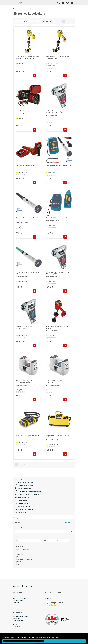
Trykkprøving (44, 512)
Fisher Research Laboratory (26, 559)
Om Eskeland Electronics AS (22, 596)
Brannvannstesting (23, 506)
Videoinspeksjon (44, 497)
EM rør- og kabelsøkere (38, 9)
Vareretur (16, 602)
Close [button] (84, 634)
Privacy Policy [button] (55, 637)
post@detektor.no (19, 624)
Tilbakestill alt (69, 523)
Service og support (19, 600)
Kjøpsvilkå (48, 598)
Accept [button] (65, 641)
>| (72, 21)
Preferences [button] (23, 641)
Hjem (15, 9)
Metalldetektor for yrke (44, 485)
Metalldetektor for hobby (44, 482)
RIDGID (19, 562)
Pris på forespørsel (23, 549)
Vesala (19, 564)
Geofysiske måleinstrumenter (26, 479)
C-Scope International (24, 557)
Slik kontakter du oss (20, 598)
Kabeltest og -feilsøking (44, 509)
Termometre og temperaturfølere (44, 494)
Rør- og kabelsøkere (44, 488)
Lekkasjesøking (44, 503)
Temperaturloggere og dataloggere (44, 491)
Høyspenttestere (44, 500)
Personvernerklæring (52, 596)
